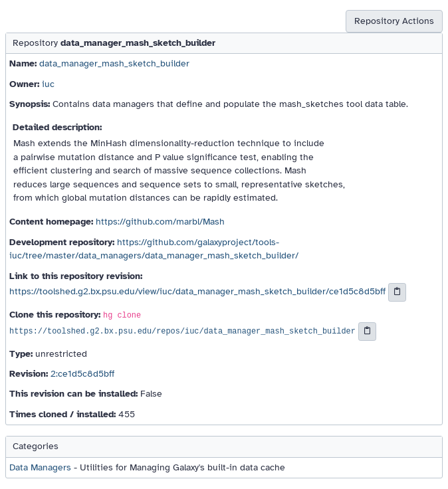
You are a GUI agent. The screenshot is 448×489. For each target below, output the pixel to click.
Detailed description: (57, 127)
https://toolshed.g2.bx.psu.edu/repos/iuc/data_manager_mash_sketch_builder (182, 332)
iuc (48, 84)
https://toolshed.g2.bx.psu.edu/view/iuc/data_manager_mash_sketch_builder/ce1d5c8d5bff (197, 291)
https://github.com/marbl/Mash (160, 222)
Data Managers (40, 467)
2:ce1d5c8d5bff (82, 374)
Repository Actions (394, 21)
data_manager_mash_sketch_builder (114, 63)
